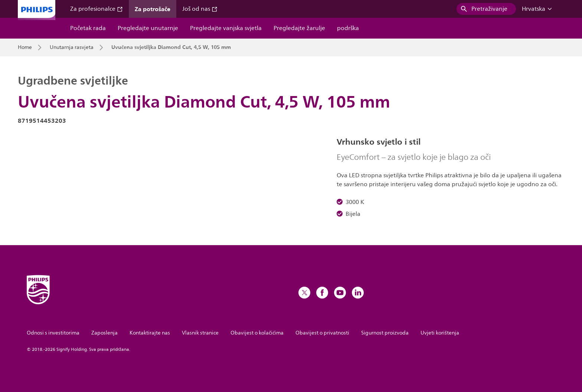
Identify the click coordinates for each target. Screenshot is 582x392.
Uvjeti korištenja (440, 333)
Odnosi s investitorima (53, 333)
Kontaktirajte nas (150, 333)
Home (25, 47)
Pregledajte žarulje (299, 28)
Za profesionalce (97, 9)
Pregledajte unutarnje (148, 28)
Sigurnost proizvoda (385, 333)
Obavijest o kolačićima (257, 333)
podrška (348, 28)
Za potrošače (153, 9)
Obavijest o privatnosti (322, 333)
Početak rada (88, 28)
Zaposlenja (104, 333)
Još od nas (200, 9)
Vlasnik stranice (200, 333)
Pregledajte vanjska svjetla (226, 28)
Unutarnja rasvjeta (72, 47)
